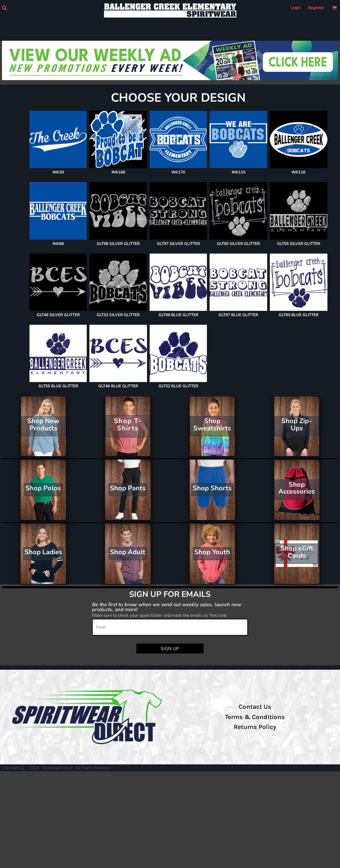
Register (316, 8)
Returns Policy (255, 727)
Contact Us (255, 707)
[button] (4, 8)
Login (295, 8)
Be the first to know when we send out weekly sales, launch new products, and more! (167, 607)
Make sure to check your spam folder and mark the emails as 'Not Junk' (160, 615)
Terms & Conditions (255, 717)
